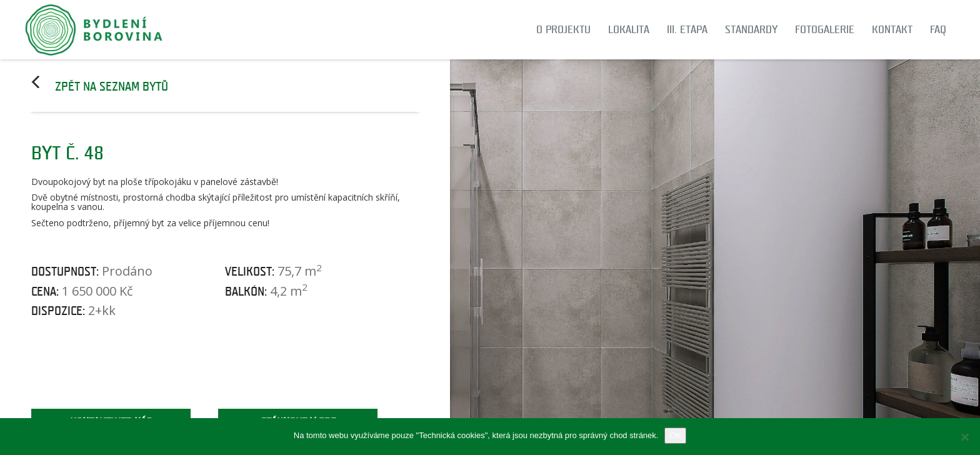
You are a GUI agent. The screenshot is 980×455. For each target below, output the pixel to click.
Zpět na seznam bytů (112, 87)
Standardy (751, 30)
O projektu (563, 30)
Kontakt (892, 30)
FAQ (938, 30)
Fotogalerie (825, 30)
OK (675, 435)
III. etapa (687, 30)
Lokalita (629, 30)
